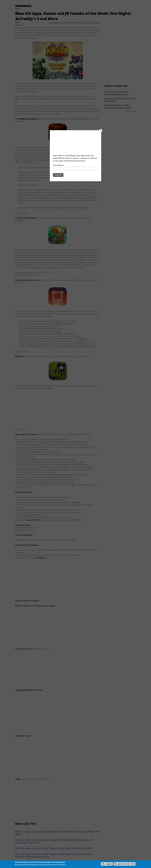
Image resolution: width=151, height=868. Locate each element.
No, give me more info (125, 864)
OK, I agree (107, 864)
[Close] (101, 131)
